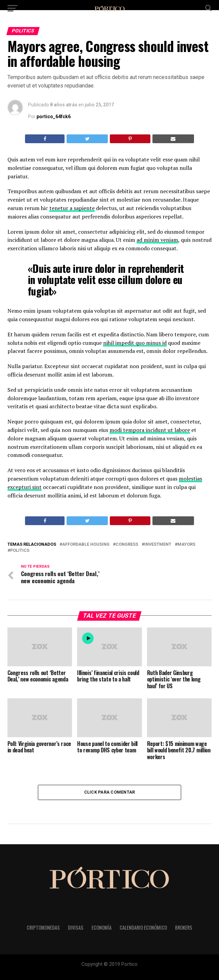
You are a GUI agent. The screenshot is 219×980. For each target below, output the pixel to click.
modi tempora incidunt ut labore (150, 430)
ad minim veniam (157, 240)
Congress (127, 545)
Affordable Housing (86, 545)
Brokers (184, 927)
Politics (20, 551)
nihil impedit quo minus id (135, 343)
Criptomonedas (43, 927)
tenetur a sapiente (72, 208)
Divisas (76, 927)
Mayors (186, 545)
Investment (158, 545)
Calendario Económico (143, 927)
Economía (102, 927)
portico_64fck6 (54, 117)
